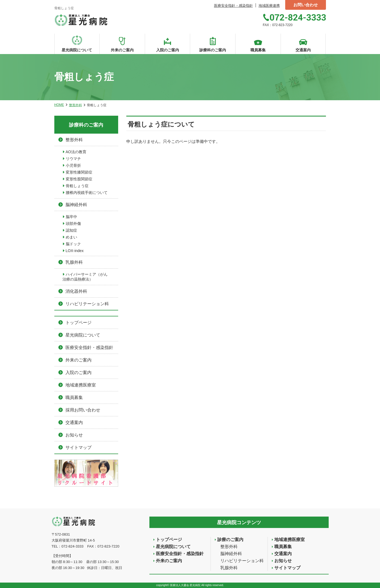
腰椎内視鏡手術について (87, 193)
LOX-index (75, 251)
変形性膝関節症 (79, 172)
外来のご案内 (78, 360)
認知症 (71, 230)
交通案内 (74, 422)
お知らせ (74, 435)
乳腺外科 (74, 262)
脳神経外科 (76, 205)
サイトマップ (78, 447)
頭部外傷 (73, 224)
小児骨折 (73, 165)
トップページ (78, 323)
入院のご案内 (78, 372)
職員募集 (74, 397)
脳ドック (73, 244)
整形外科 (76, 105)
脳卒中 (71, 217)
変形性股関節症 (79, 179)
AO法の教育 (76, 152)
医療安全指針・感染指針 (233, 6)
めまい (71, 237)
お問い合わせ (306, 5)
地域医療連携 (269, 6)
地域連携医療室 (81, 385)
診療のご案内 (230, 540)
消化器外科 (76, 291)
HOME (59, 105)
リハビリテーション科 (87, 304)
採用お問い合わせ (83, 410)
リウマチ (73, 159)
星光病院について (83, 335)
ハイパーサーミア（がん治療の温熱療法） (85, 277)
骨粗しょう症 (77, 186)
